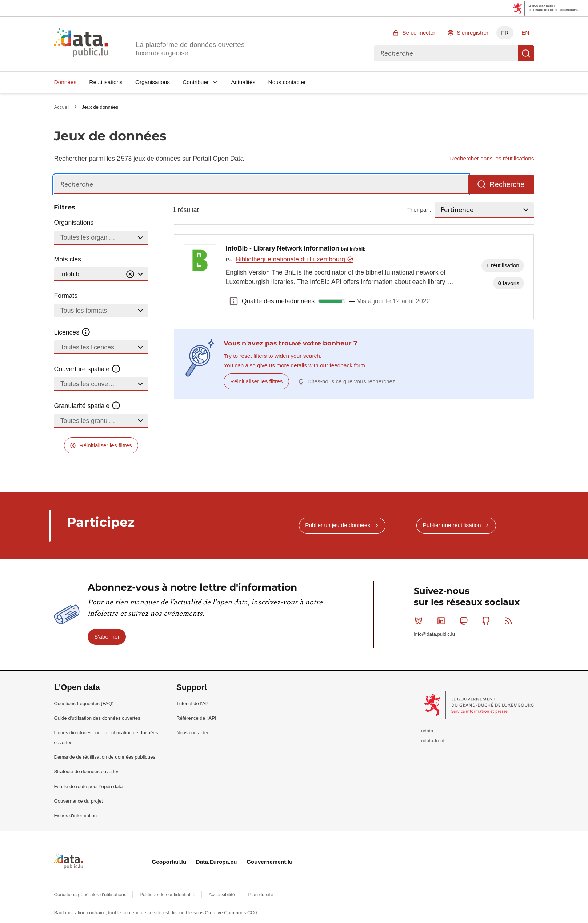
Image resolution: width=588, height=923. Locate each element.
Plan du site (261, 894)
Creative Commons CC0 (231, 913)
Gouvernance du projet (78, 801)
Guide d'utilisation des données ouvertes (97, 718)
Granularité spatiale (87, 406)
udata (427, 731)
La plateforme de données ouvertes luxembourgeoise (190, 49)
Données (65, 82)
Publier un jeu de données (338, 525)
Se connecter (419, 33)
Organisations (153, 82)
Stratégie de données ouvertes (87, 772)
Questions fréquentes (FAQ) (84, 704)
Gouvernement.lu (270, 862)
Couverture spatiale (87, 369)
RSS (510, 621)
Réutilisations (106, 82)
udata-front (433, 741)
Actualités (243, 82)
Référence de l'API (196, 718)
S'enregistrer (473, 33)
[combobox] (446, 53)
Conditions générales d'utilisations (91, 894)
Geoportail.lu (169, 862)
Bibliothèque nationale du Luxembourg (295, 259)
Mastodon (465, 621)
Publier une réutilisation (452, 525)
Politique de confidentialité (168, 894)
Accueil (62, 107)
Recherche (526, 53)
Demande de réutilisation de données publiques (105, 757)
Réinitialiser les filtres (106, 445)
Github (487, 621)
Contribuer (196, 82)
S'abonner (107, 637)
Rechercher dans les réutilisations (492, 158)
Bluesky (420, 621)
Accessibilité (223, 894)
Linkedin (443, 621)
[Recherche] (261, 185)
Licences (72, 332)
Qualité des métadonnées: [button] (234, 301)
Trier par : (419, 210)
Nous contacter (287, 82)
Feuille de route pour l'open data (88, 786)
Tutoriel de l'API (193, 704)
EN (525, 33)
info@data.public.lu (434, 634)
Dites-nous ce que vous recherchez (351, 381)
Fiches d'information (75, 816)
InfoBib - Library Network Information (296, 248)
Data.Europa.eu (217, 862)
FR (505, 33)
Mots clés (67, 259)
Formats (66, 296)
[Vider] (130, 274)
